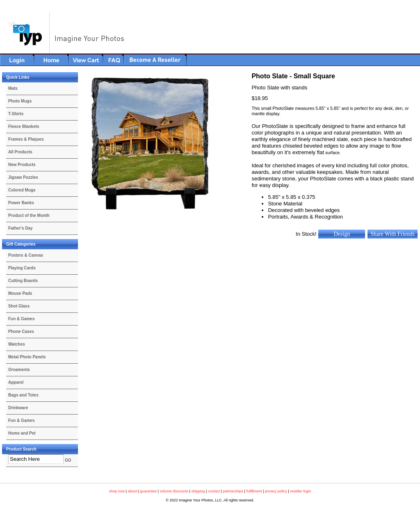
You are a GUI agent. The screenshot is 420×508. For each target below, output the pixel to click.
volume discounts (174, 491)
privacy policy (276, 491)
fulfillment (254, 491)
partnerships (233, 491)
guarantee (149, 491)
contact (214, 491)
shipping (198, 491)
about (133, 491)
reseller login (300, 491)
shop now (117, 491)
